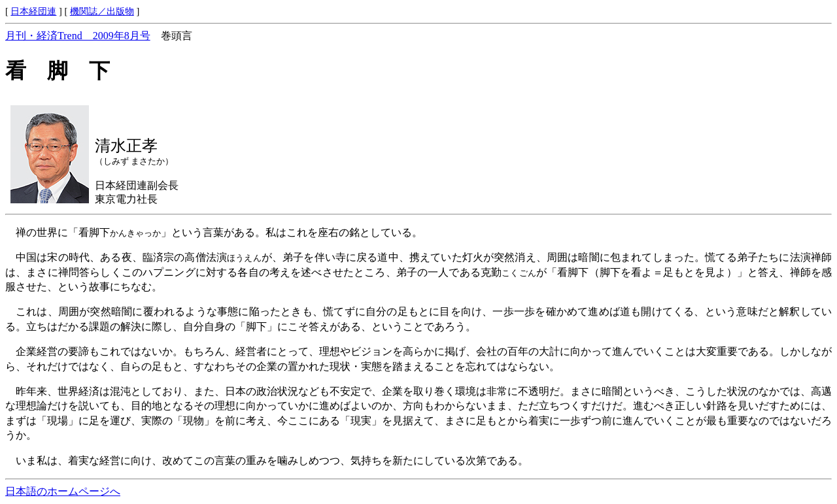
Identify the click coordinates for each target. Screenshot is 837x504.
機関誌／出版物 (102, 11)
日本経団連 (33, 11)
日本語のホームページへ (63, 491)
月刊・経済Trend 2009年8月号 (78, 36)
